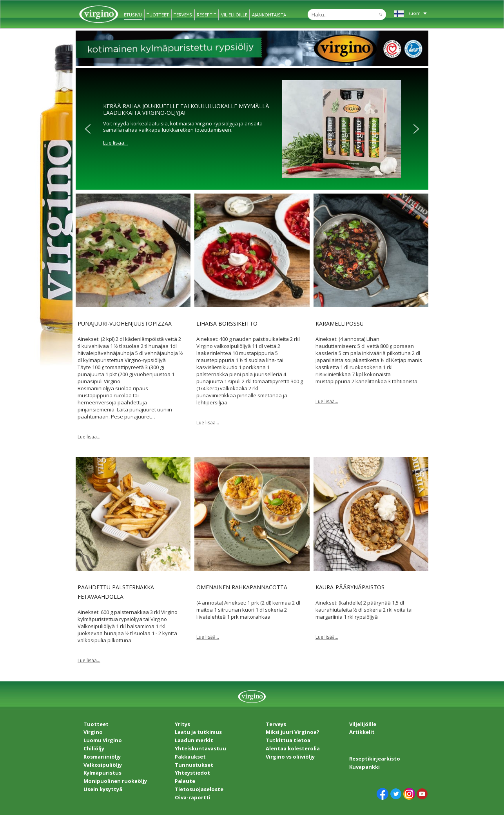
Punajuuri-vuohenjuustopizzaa (125, 323)
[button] (88, 129)
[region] (252, 129)
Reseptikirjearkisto (375, 759)
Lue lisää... (115, 143)
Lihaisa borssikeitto (227, 323)
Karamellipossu (340, 323)
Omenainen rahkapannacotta (242, 587)
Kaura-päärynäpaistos (350, 587)
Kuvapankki (364, 767)
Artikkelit (362, 732)
